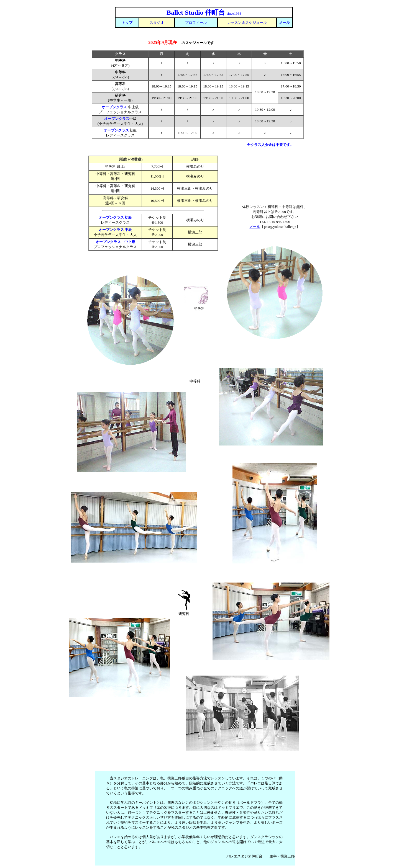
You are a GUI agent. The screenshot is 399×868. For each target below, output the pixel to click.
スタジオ (157, 23)
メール (284, 23)
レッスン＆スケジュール (247, 23)
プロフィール (196, 23)
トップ (127, 23)
